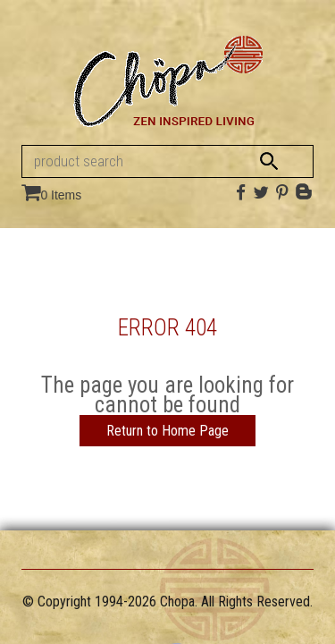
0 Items (61, 195)
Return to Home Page (167, 431)
